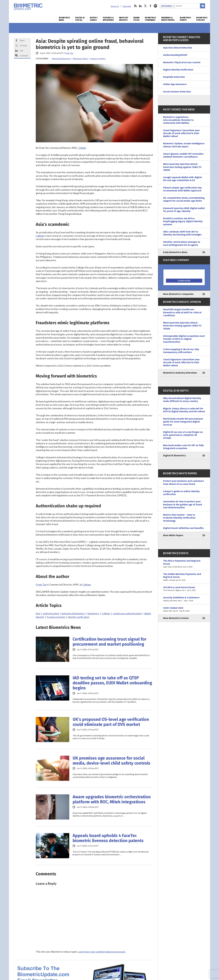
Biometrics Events (185, 19)
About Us (115, 6)
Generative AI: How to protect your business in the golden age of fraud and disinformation (183, 505)
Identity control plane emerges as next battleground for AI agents (182, 243)
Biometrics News (64, 19)
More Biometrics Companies (178, 294)
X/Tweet (23, 46)
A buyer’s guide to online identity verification (181, 493)
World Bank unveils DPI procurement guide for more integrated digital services (183, 422)
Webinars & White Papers (168, 19)
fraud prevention (56, 617)
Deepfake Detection (174, 77)
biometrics (93, 613)
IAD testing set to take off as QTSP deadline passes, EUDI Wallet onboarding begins (112, 683)
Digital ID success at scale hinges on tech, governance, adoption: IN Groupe (183, 435)
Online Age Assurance (175, 84)
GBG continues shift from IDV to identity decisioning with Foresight (182, 233)
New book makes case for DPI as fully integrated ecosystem (183, 447)
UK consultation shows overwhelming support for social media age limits (184, 199)
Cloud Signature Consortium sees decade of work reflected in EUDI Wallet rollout (181, 133)
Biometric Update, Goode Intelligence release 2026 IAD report (184, 145)
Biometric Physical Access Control (182, 62)
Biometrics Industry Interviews (180, 373)
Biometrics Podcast (202, 19)
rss (135, 6)
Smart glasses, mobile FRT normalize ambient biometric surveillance (183, 155)
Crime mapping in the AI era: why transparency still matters (181, 351)
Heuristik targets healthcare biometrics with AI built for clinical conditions (182, 312)
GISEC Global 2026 (184, 609)
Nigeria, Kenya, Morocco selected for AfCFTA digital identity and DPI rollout (184, 410)
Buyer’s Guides (94, 19)
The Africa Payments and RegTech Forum (184, 564)
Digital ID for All (80, 19)
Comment (24, 56)
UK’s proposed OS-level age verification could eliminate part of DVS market (111, 722)
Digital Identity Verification (178, 70)
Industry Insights (124, 19)
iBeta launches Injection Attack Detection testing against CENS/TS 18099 (182, 167)
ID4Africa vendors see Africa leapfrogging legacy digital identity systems (183, 221)
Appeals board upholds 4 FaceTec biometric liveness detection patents (108, 838)
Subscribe (127, 6)
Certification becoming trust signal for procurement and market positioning (109, 642)
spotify (155, 6)
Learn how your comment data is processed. (102, 952)
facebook (150, 6)
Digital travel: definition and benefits (183, 528)
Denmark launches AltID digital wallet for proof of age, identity (184, 210)
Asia (38, 613)
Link (21, 51)
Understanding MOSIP (175, 55)
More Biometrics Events (176, 618)
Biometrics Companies (150, 19)
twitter (145, 6)
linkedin (140, 6)
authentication (51, 613)
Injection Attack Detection (178, 48)
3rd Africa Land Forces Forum (184, 589)
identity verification (79, 617)
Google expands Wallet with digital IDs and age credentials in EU (182, 179)
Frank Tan (69, 53)
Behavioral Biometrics (61, 59)
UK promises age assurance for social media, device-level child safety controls (111, 761)
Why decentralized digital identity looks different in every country (182, 400)
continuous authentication (127, 613)
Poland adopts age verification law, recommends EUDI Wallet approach (183, 189)
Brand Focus (137, 19)
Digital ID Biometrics (174, 456)
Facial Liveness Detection (177, 92)
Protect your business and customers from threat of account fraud (184, 482)
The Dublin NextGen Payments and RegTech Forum (184, 577)
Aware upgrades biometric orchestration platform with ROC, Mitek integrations (112, 799)
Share (22, 41)
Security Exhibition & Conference (184, 599)
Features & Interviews (108, 19)
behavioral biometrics (73, 613)
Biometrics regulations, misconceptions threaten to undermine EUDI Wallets (178, 120)
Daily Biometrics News (175, 252)
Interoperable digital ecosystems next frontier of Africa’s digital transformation (184, 339)
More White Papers (173, 535)
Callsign (82, 148)
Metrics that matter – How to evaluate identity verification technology (179, 518)
